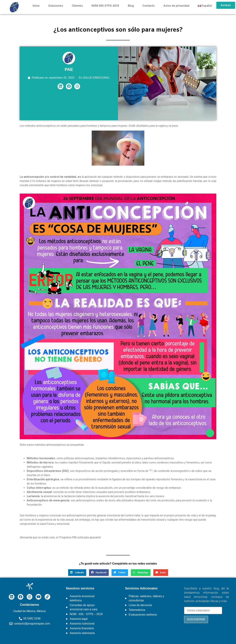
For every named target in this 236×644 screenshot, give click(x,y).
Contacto (149, 6)
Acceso (226, 5)
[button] (77, 573)
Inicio (36, 6)
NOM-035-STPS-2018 (105, 6)
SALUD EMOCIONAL (97, 78)
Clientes (77, 6)
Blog (131, 6)
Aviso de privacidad (176, 6)
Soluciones (56, 6)
